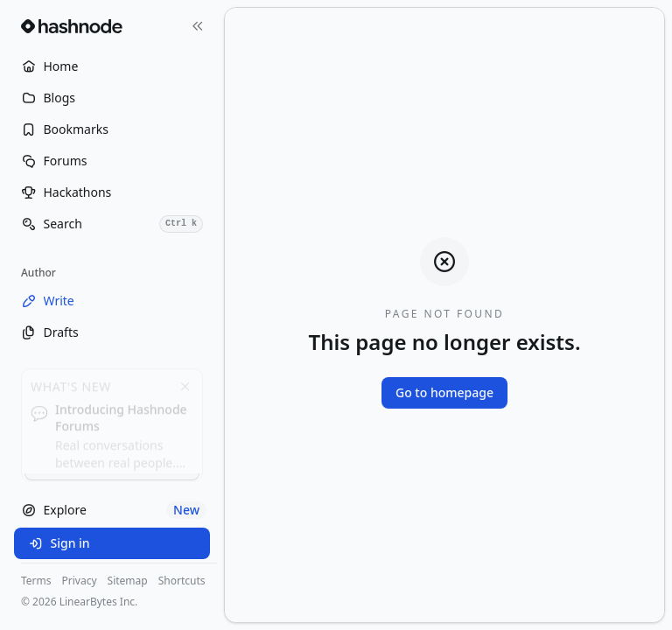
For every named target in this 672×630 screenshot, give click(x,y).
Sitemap (128, 581)
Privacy (80, 581)
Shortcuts (182, 581)
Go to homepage (444, 392)
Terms (36, 581)
